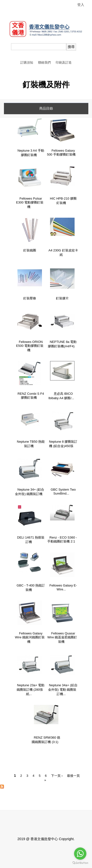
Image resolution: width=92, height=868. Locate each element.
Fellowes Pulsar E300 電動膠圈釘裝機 (30, 203)
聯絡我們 (44, 62)
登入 (81, 5)
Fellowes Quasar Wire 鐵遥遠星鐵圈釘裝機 (62, 637)
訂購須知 (27, 62)
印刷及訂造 (64, 62)
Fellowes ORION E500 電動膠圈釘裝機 (30, 346)
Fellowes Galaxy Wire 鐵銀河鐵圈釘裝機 (30, 637)
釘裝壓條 (30, 298)
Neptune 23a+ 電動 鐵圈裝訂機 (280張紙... (31, 690)
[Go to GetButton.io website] (80, 863)
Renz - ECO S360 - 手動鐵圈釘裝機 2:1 (62, 539)
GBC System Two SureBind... (63, 491)
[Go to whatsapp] (80, 854)
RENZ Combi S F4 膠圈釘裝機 (31, 396)
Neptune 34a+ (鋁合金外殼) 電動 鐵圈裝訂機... (63, 690)
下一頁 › (57, 776)
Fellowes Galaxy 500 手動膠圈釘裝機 (61, 152)
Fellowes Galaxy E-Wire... (63, 587)
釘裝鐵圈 (30, 250)
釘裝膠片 (62, 298)
